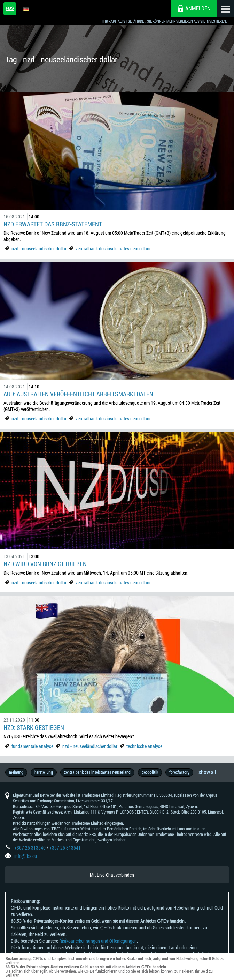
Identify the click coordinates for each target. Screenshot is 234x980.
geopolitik (150, 772)
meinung (16, 772)
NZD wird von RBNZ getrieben (45, 564)
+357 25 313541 (65, 848)
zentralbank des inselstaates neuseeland (114, 249)
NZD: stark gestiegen (34, 727)
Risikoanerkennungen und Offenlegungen (98, 941)
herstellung (44, 772)
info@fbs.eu (26, 856)
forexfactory (179, 772)
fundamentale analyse (32, 746)
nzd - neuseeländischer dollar (39, 249)
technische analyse (144, 746)
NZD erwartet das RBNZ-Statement (53, 224)
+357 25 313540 (30, 848)
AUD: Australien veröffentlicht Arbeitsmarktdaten (78, 394)
